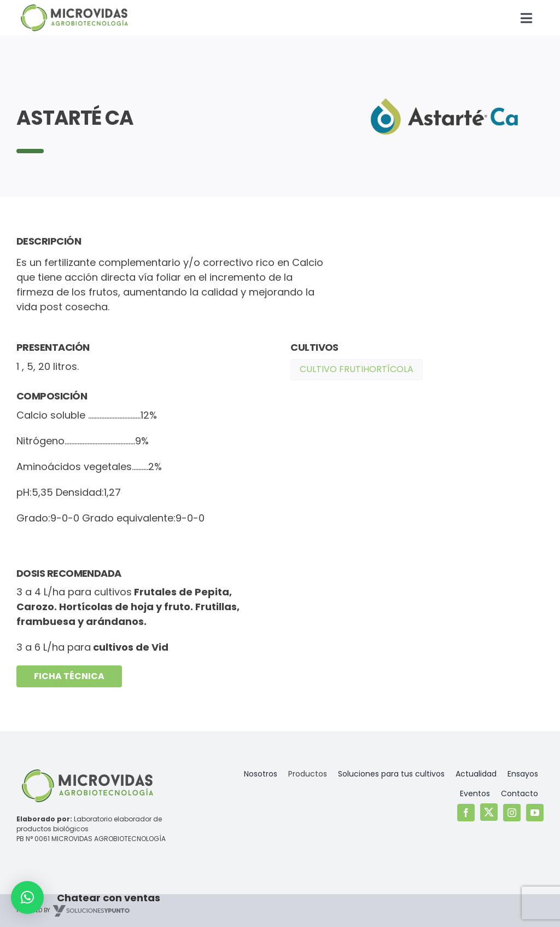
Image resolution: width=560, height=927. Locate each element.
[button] (27, 897)
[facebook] (466, 813)
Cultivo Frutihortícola (357, 369)
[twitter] (489, 812)
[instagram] (512, 813)
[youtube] (535, 813)
